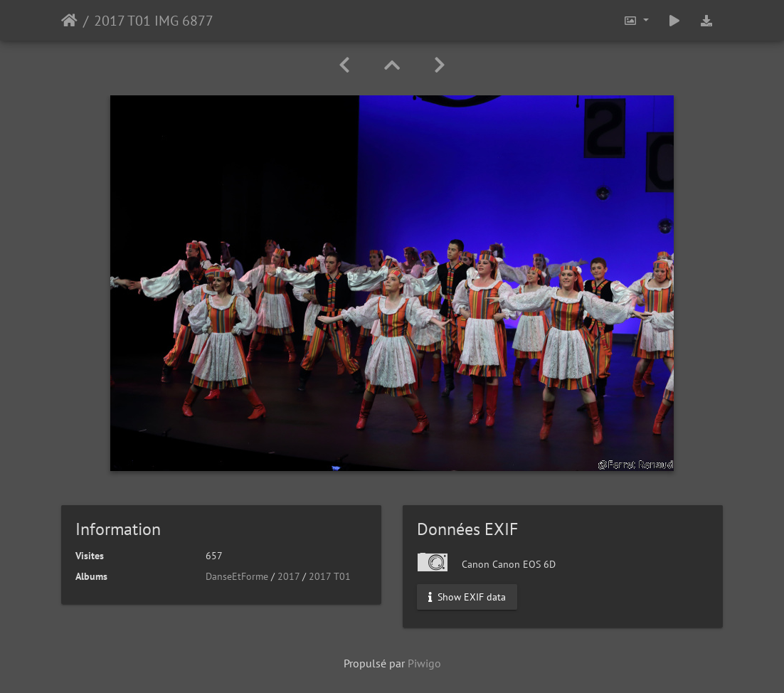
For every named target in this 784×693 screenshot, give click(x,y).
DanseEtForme (237, 576)
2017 (288, 576)
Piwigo (424, 663)
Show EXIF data (467, 597)
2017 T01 (330, 576)
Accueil (69, 21)
